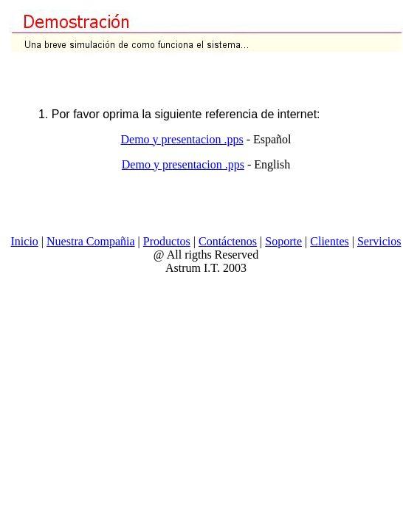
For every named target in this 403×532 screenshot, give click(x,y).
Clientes (329, 241)
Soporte (283, 241)
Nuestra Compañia (91, 241)
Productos (167, 241)
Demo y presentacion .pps (182, 139)
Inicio (25, 241)
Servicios (379, 241)
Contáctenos (228, 241)
